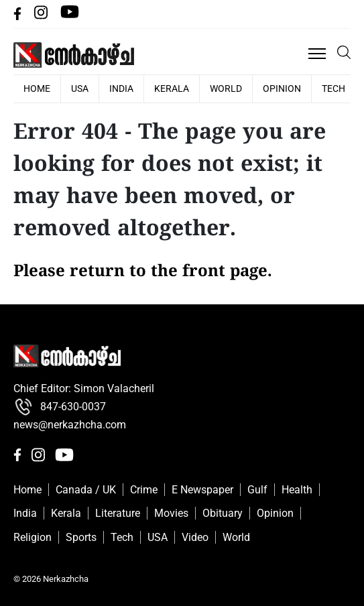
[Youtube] (70, 16)
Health (297, 490)
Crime (144, 490)
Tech (333, 88)
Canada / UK (86, 490)
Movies (171, 513)
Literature (118, 513)
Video (195, 537)
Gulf (257, 490)
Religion (33, 537)
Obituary (223, 513)
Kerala (172, 88)
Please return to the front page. (143, 272)
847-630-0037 (60, 407)
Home (27, 490)
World (226, 88)
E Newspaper (202, 490)
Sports (81, 537)
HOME (37, 88)
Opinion (282, 88)
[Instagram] (42, 16)
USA (80, 88)
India (121, 88)
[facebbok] (19, 16)
